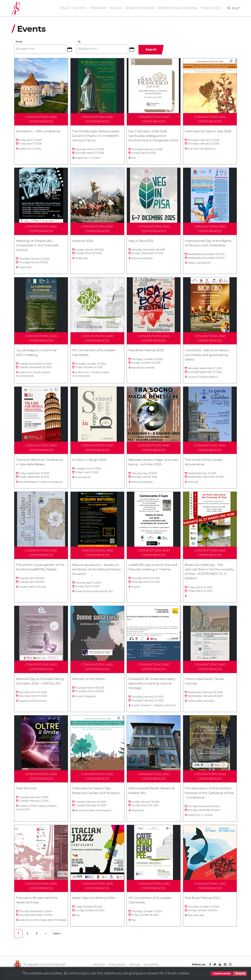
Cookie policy (221, 974)
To (79, 43)
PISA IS (63, 9)
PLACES (114, 9)
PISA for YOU (211, 9)
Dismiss (240, 974)
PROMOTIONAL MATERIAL (177, 9)
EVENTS (78, 9)
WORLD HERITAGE (138, 9)
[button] (71, 50)
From (19, 43)
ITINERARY (96, 9)
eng (236, 9)
